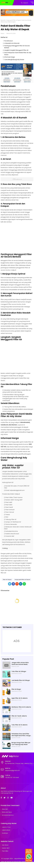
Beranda (3, 20)
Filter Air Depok (7, 580)
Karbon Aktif (6, 848)
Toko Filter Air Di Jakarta (19, 725)
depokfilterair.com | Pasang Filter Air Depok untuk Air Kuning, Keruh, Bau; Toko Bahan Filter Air (17, 862)
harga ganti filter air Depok (13, 20)
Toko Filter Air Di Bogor (19, 671)
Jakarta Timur (6, 827)
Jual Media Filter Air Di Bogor (21, 680)
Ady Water (5, 845)
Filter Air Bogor (16, 689)
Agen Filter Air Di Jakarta (19, 698)
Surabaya (5, 833)
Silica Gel (5, 809)
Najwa (2, 33)
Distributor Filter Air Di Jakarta (21, 707)
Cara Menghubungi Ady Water (14, 59)
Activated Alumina (8, 815)
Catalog (5, 548)
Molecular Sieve (7, 812)
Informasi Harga (9, 57)
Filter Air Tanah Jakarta (19, 716)
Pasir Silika (5, 851)
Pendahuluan (9, 41)
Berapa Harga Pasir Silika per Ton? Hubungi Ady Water (21, 744)
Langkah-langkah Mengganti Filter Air (16, 50)
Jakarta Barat (6, 830)
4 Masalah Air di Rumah (12, 43)
